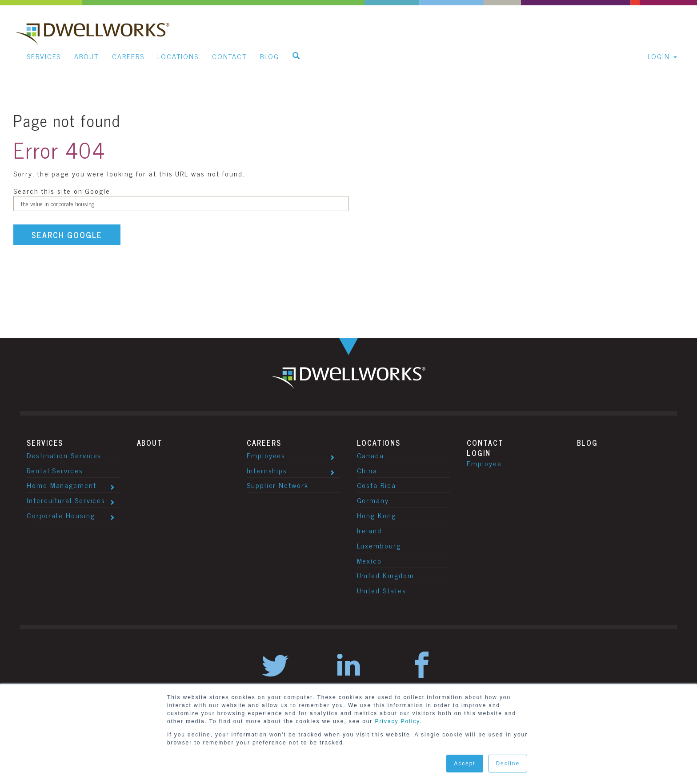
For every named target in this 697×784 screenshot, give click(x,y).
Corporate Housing (61, 515)
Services (45, 443)
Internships (267, 470)
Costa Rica (377, 485)
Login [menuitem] (659, 56)
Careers (264, 443)
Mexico (370, 560)
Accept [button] (465, 764)
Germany (373, 500)
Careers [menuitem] (128, 56)
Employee (484, 463)
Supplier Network (278, 485)
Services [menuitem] (44, 56)
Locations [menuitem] (178, 56)
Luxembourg (379, 545)
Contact (485, 443)
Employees (266, 455)
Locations (379, 443)
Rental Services (55, 470)
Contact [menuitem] (229, 56)
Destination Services (64, 455)
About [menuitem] (86, 56)
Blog (588, 443)
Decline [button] (508, 764)
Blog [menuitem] (270, 56)
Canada (371, 455)
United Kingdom (386, 575)
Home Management (62, 485)
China (367, 470)
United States (382, 590)
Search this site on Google (62, 191)
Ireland (369, 530)
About (150, 443)
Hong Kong (377, 515)
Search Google (67, 235)
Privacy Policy (398, 721)
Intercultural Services (66, 500)
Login (479, 453)
